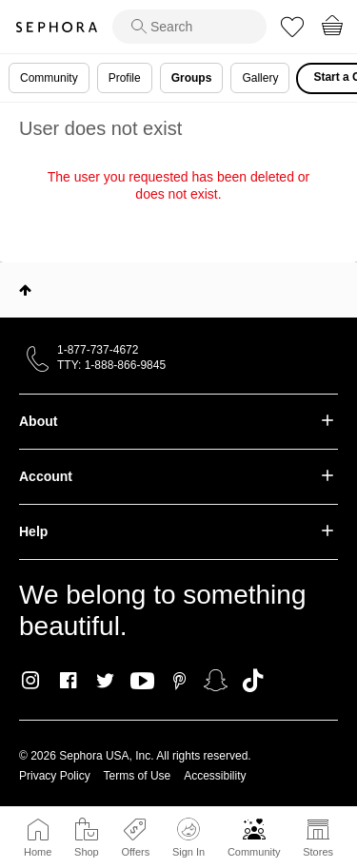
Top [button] (25, 290)
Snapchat (216, 681)
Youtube (142, 682)
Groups (192, 78)
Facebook (68, 681)
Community (254, 852)
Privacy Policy (55, 776)
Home (38, 852)
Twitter (105, 681)
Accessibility (215, 776)
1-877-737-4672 (98, 350)
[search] (189, 27)
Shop (87, 852)
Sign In (188, 838)
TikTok (253, 681)
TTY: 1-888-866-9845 (111, 365)
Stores (318, 852)
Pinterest (179, 681)
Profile (125, 78)
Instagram (31, 681)
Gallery (260, 78)
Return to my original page (178, 221)
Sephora (56, 27)
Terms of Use (138, 776)
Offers (135, 852)
